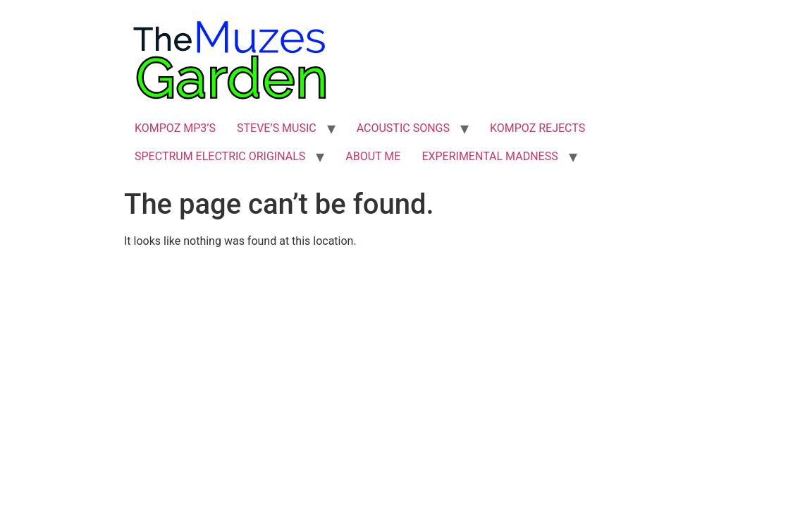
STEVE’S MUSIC (277, 128)
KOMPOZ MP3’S (175, 128)
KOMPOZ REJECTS (537, 128)
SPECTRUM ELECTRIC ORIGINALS (220, 156)
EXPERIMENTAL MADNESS (490, 156)
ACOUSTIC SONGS (403, 128)
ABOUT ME (373, 156)
